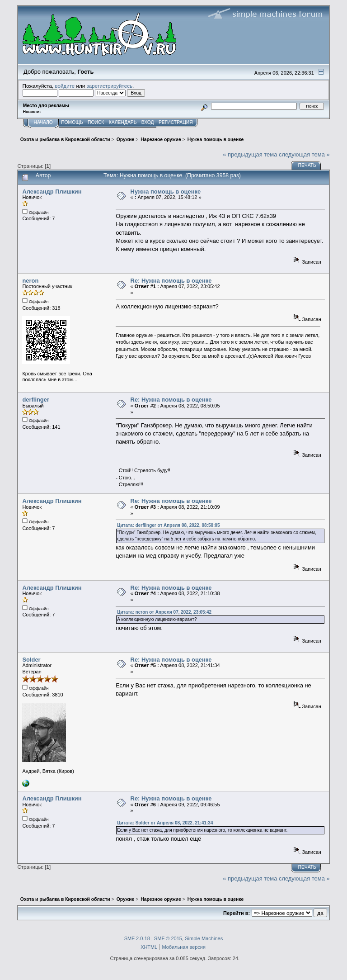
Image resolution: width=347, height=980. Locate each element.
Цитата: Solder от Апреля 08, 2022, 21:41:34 (165, 823)
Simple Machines (204, 938)
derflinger (36, 400)
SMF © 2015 (168, 938)
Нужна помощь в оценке (166, 192)
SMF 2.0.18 (137, 938)
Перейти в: (237, 913)
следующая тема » (304, 154)
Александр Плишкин (52, 192)
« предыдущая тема (250, 154)
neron (30, 281)
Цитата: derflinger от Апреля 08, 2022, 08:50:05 (168, 525)
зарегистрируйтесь (109, 86)
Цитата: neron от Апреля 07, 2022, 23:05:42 (164, 612)
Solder (31, 660)
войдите (65, 86)
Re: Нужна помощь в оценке (171, 281)
